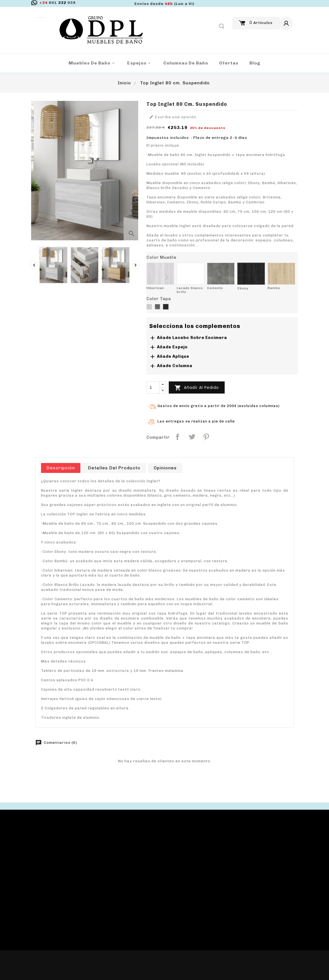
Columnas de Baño (186, 63)
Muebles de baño (92, 63)
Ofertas (229, 63)
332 (58, 3)
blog (255, 63)
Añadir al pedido (197, 388)
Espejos (140, 63)
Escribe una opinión (173, 117)
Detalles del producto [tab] (114, 468)
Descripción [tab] (61, 468)
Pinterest (206, 437)
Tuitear (192, 437)
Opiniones (165, 468)
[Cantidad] (153, 387)
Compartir (178, 437)
